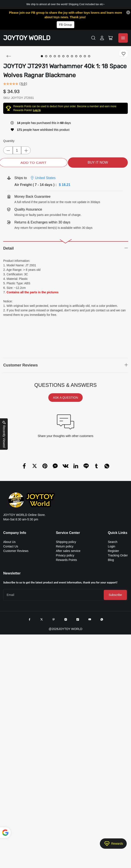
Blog (111, 560)
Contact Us (11, 546)
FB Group (66, 25)
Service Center (68, 533)
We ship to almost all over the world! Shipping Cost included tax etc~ (65, 4)
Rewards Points (66, 560)
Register (113, 551)
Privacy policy (65, 555)
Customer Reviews (16, 551)
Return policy (65, 546)
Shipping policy (66, 542)
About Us (9, 542)
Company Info (15, 533)
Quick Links (118, 533)
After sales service (68, 551)
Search (113, 542)
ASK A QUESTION (66, 398)
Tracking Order (118, 555)
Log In (37, 110)
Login (111, 546)
